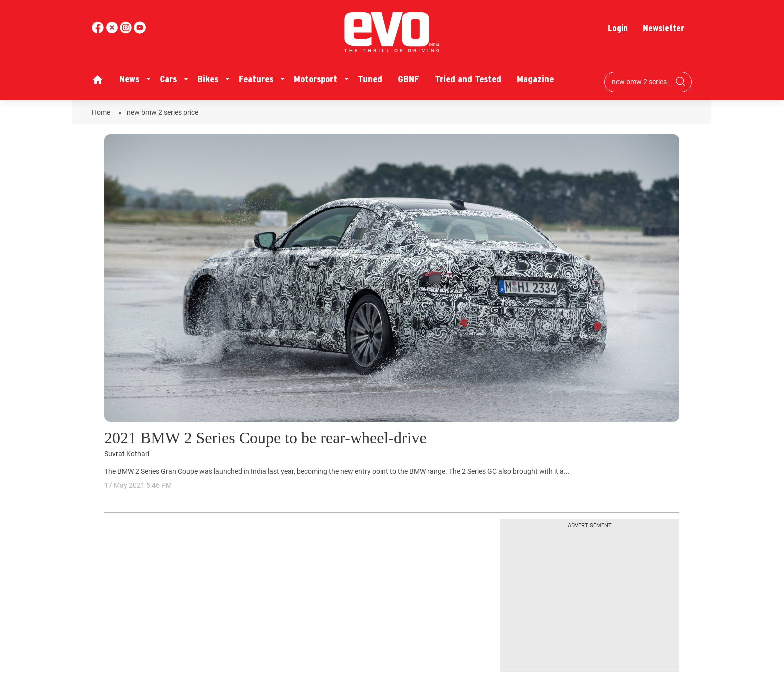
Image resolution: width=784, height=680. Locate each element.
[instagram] (140, 31)
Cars (168, 79)
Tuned (370, 79)
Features (256, 79)
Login (618, 28)
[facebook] (99, 31)
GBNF (409, 79)
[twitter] (113, 31)
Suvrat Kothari (127, 454)
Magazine (535, 79)
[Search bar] (641, 82)
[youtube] (127, 31)
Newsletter (664, 28)
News (129, 79)
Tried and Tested (468, 79)
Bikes (208, 79)
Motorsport (316, 79)
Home (103, 112)
